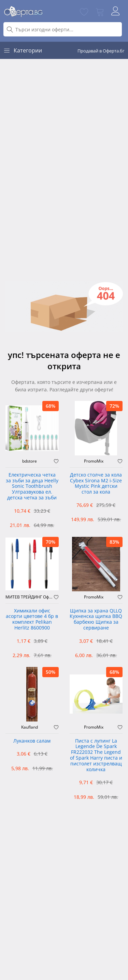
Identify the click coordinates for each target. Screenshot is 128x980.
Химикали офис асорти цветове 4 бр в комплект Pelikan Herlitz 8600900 (32, 619)
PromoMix (94, 461)
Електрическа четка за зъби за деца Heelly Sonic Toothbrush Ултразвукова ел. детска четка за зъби (32, 486)
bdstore (30, 461)
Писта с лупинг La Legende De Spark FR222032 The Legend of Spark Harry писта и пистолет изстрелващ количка (96, 755)
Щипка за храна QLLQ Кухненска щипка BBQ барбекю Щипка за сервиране (96, 619)
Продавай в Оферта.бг (101, 51)
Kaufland (30, 727)
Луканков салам (32, 741)
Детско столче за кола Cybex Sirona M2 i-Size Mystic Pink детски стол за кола (96, 484)
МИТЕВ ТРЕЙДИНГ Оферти (30, 597)
